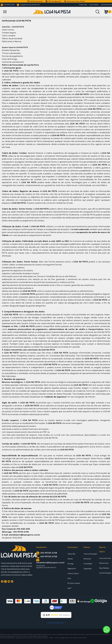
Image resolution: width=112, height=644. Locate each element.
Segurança (87, 569)
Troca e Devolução (90, 554)
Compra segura (9, 33)
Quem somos (8, 30)
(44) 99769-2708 (7, 5)
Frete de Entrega (10, 59)
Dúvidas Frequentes (11, 50)
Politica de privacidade (12, 38)
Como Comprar (73, 573)
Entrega (71, 564)
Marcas (70, 559)
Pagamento (72, 569)
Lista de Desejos (105, 573)
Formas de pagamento (12, 56)
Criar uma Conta (105, 558)
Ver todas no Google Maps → (56, 623)
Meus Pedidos (94, 5)
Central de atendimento (13, 62)
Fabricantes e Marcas (12, 41)
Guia (69, 578)
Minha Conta (83, 5)
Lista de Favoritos (106, 5)
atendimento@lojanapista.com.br (50, 563)
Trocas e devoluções (11, 53)
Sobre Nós (71, 554)
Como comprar (9, 36)
